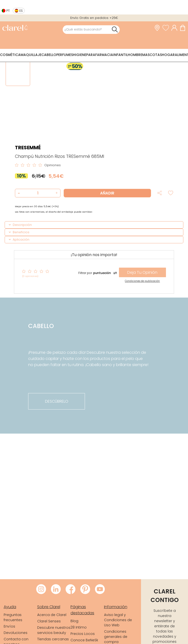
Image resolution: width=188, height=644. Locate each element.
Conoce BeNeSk (84, 640)
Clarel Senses (49, 621)
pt (8, 11)
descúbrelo (57, 401)
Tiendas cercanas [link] (53, 639)
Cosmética (10, 55)
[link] (15, 28)
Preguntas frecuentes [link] (13, 617)
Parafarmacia (100, 55)
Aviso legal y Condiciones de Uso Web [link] (118, 620)
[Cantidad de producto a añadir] (38, 193)
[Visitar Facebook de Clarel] (70, 589)
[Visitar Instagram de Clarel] (41, 589)
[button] (56, 193)
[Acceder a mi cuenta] (176, 28)
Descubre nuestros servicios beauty (54, 630)
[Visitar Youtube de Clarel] (100, 589)
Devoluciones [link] (16, 633)
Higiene (80, 55)
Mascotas (152, 55)
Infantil (120, 55)
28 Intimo (79, 627)
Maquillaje (31, 55)
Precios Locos (83, 634)
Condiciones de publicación (142, 281)
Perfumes (65, 55)
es (21, 11)
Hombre (135, 55)
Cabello (49, 55)
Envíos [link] (9, 626)
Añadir (107, 193)
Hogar (168, 55)
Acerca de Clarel (52, 615)
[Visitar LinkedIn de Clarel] (56, 589)
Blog (74, 621)
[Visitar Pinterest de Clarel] (85, 589)
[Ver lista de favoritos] (167, 28)
